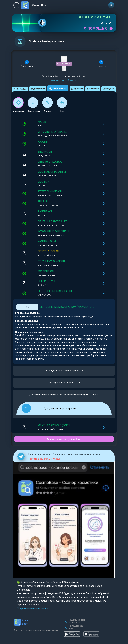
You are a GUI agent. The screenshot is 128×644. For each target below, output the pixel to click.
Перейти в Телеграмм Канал (44, 459)
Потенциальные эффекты (64, 383)
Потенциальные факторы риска (64, 371)
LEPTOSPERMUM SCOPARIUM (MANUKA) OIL (67, 307)
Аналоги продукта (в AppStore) (64, 439)
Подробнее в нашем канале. (33, 608)
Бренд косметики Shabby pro (64, 80)
